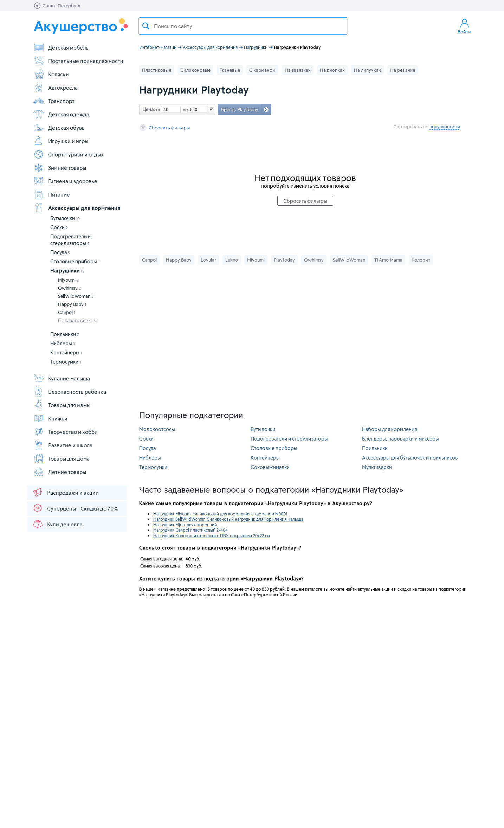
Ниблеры (63, 343)
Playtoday (284, 260)
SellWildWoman (76, 296)
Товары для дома (61, 458)
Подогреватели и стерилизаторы (289, 439)
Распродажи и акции (65, 492)
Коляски (51, 74)
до (184, 109)
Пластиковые (157, 70)
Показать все (75, 320)
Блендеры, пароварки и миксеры (400, 439)
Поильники (65, 334)
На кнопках (332, 70)
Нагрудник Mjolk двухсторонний (185, 525)
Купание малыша (62, 378)
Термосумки (66, 362)
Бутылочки (65, 218)
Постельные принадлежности (78, 61)
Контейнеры (66, 352)
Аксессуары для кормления (77, 208)
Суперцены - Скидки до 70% (75, 508)
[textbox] (243, 26)
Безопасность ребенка (70, 392)
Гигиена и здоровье (65, 181)
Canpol (67, 312)
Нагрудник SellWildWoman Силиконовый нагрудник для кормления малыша (228, 519)
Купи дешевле (57, 524)
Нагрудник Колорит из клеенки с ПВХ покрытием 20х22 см (212, 535)
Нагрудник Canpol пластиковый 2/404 (190, 530)
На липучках (367, 70)
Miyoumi (68, 280)
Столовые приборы (75, 261)
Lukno (232, 260)
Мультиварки (377, 467)
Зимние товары (60, 168)
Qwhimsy (69, 288)
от (157, 109)
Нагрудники (67, 271)
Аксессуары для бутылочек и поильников (410, 458)
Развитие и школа (63, 445)
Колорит (421, 260)
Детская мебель (61, 47)
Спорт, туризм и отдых (68, 154)
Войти (464, 26)
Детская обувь (59, 128)
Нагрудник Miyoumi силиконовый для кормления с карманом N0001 (220, 514)
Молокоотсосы (157, 429)
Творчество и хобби (65, 432)
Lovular (208, 260)
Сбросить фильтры (165, 128)
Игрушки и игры (61, 141)
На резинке (403, 70)
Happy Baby (72, 304)
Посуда (60, 252)
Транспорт (54, 101)
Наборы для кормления (389, 429)
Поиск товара (146, 26)
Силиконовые (195, 70)
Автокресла (55, 88)
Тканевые (230, 70)
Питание (51, 194)
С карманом (262, 70)
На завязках (298, 70)
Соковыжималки (270, 467)
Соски (59, 227)
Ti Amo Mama (388, 260)
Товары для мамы (62, 405)
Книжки (50, 418)
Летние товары (60, 472)
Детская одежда (61, 114)
